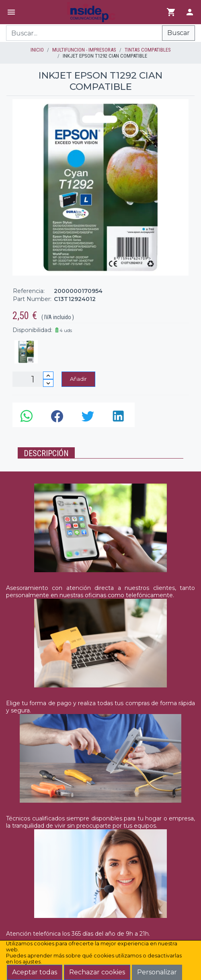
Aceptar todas (35, 972)
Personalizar (157, 972)
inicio (37, 50)
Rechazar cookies (97, 972)
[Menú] (11, 12)
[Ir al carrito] (171, 12)
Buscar (178, 33)
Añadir (78, 379)
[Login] (190, 12)
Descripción (46, 453)
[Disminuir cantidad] (48, 383)
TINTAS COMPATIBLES (148, 50)
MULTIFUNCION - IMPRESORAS (84, 50)
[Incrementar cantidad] (48, 375)
